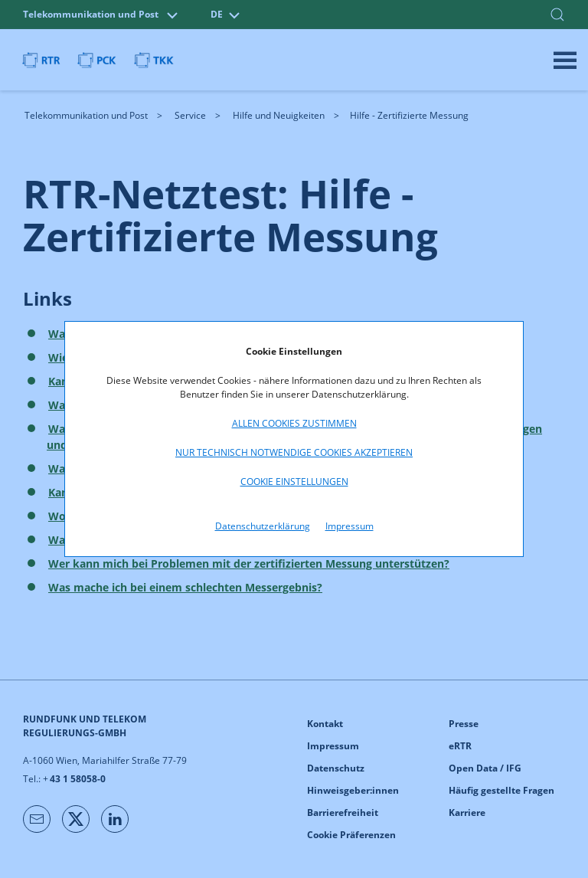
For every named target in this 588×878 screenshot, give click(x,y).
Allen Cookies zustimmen (294, 423)
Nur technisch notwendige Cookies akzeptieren (294, 452)
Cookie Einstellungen (294, 482)
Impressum (350, 526)
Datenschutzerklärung (263, 526)
